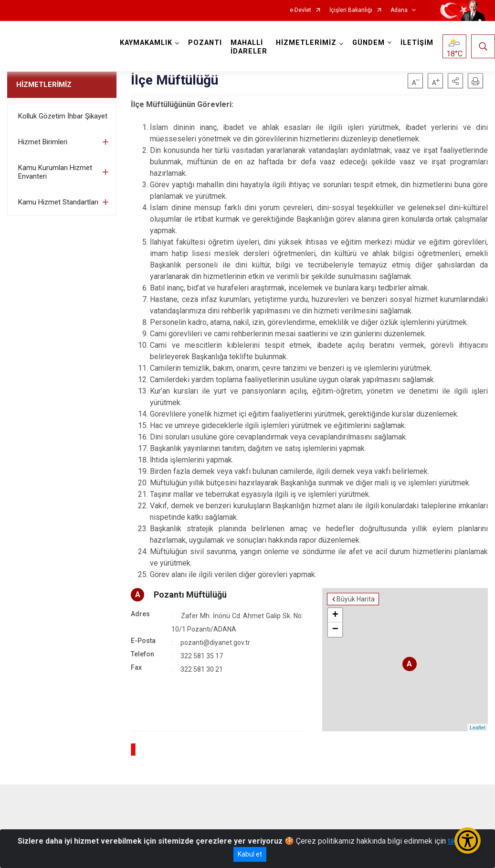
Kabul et (250, 854)
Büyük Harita (356, 599)
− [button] (335, 630)
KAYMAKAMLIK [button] (146, 43)
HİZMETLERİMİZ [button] (306, 43)
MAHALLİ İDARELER (249, 47)
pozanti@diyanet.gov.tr (215, 643)
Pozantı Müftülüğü (190, 595)
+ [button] (335, 615)
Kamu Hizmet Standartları (58, 202)
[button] (455, 81)
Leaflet (478, 728)
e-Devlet (300, 10)
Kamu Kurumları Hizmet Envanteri (55, 172)
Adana (399, 10)
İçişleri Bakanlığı (351, 10)
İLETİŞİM (417, 43)
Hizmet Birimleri (43, 142)
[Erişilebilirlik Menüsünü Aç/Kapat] (468, 841)
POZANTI (205, 43)
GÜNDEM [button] (369, 43)
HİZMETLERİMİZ (44, 85)
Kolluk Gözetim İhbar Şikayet (63, 116)
